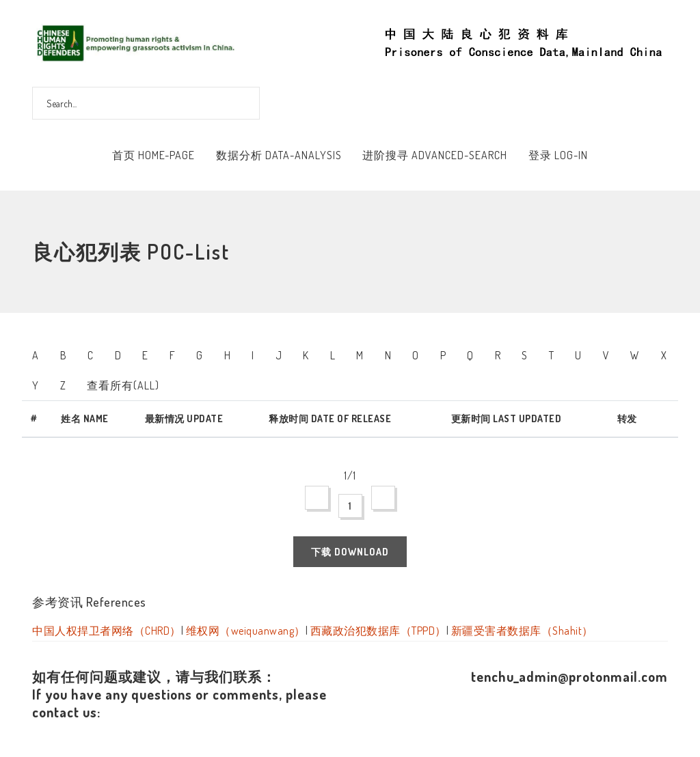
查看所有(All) (123, 385)
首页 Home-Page (153, 155)
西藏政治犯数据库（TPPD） (378, 631)
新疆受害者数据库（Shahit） (522, 631)
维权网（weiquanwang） (246, 631)
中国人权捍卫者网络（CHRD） (107, 631)
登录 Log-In (558, 155)
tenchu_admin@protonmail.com (569, 676)
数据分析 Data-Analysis (279, 155)
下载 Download (350, 552)
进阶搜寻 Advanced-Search (435, 155)
